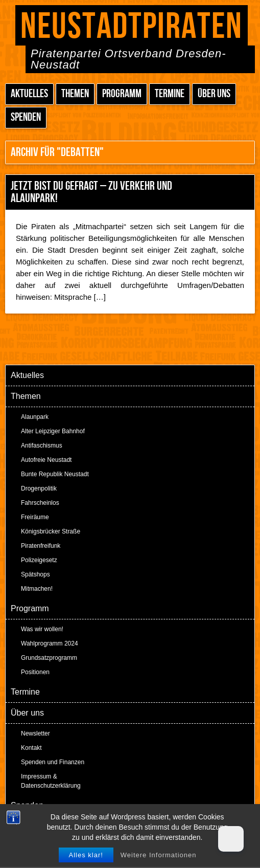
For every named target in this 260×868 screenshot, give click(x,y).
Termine (170, 94)
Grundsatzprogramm (49, 658)
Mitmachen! (37, 589)
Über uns (214, 94)
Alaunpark (35, 417)
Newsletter (36, 733)
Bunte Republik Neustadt (55, 474)
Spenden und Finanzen (53, 762)
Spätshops (36, 574)
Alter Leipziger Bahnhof (53, 431)
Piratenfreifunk (41, 546)
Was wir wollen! (42, 629)
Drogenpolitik (39, 488)
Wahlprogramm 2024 (50, 643)
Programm (122, 94)
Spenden (26, 117)
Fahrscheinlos (40, 503)
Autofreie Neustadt (46, 460)
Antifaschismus (42, 446)
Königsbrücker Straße (51, 531)
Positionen (35, 672)
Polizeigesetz (39, 560)
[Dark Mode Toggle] (231, 839)
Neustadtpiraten (132, 27)
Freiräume (35, 517)
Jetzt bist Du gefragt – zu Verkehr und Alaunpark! (91, 192)
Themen (75, 94)
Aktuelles (29, 94)
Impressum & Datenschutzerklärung (51, 781)
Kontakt (31, 748)
